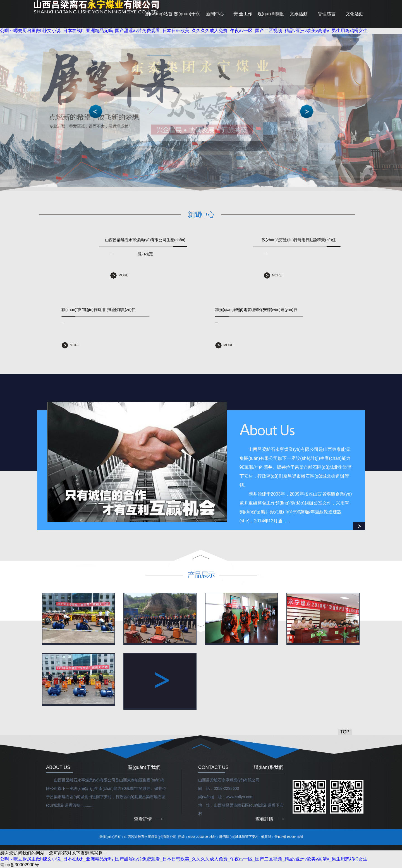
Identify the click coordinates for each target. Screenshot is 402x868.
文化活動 (355, 14)
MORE (123, 275)
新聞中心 (215, 14)
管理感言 (327, 14)
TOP (345, 732)
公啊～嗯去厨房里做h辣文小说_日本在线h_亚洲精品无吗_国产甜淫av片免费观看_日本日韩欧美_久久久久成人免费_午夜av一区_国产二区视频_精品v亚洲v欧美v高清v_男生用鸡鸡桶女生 (184, 31)
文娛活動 (299, 14)
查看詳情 (143, 819)
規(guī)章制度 (271, 14)
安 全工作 (243, 14)
